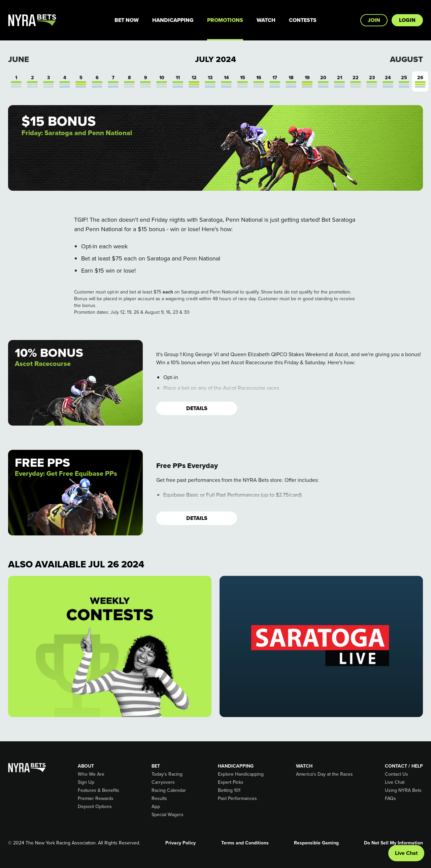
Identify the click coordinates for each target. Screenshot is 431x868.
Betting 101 (229, 790)
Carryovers (163, 782)
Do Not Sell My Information (393, 843)
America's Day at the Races (324, 774)
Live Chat (395, 782)
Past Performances (237, 799)
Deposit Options (95, 807)
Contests (303, 20)
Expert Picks (231, 782)
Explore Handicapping (241, 774)
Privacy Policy (180, 843)
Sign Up (86, 782)
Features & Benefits (98, 790)
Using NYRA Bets (403, 790)
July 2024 (215, 59)
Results (159, 799)
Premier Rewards (96, 799)
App (156, 807)
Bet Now (127, 20)
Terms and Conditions (245, 843)
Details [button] (197, 408)
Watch (266, 20)
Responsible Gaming (316, 843)
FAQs (390, 799)
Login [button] (407, 20)
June (19, 59)
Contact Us (396, 774)
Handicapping (173, 20)
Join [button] (374, 20)
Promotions (225, 20)
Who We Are (91, 774)
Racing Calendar (169, 790)
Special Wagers (168, 815)
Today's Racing (167, 774)
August (406, 59)
